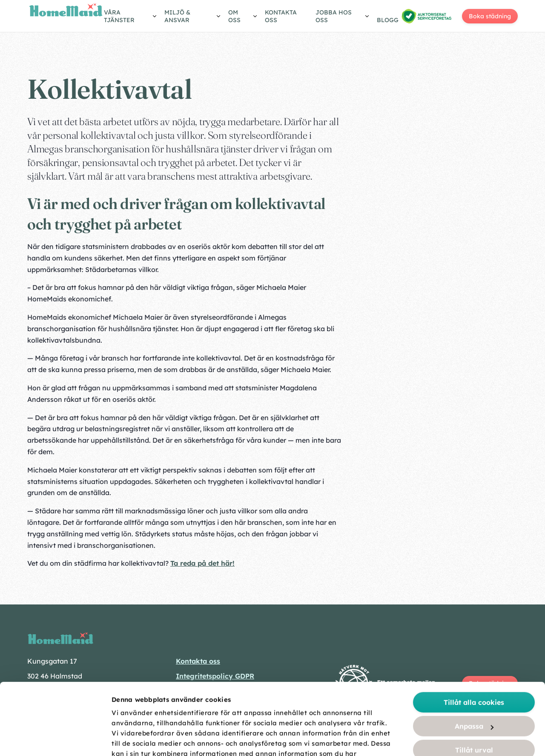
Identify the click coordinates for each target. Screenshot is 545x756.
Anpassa (474, 655)
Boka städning (490, 16)
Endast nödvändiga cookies (474, 702)
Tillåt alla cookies (474, 631)
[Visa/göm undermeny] (131, 17)
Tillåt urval (474, 679)
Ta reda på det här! (202, 563)
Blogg (388, 20)
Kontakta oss (281, 16)
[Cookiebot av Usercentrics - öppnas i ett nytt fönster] (55, 739)
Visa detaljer (478, 740)
